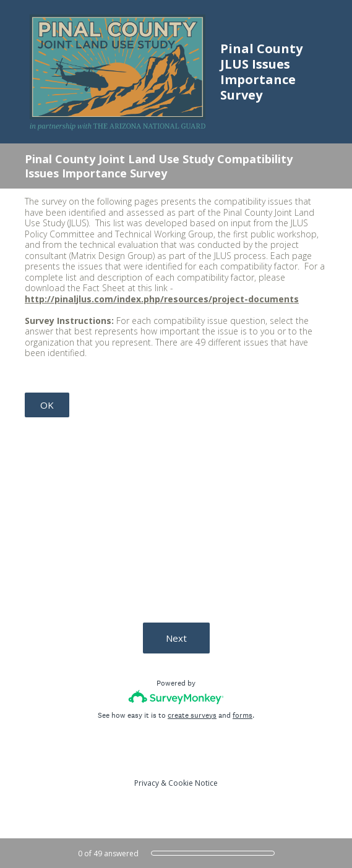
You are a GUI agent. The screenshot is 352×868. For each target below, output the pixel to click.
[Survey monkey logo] (176, 697)
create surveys (192, 715)
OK (47, 405)
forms (243, 715)
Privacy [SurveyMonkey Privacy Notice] (147, 783)
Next (176, 638)
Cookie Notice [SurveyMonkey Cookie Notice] (193, 783)
